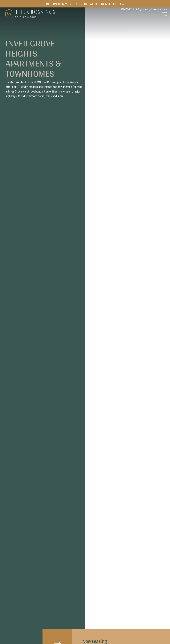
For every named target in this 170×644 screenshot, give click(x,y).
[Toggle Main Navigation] (165, 14)
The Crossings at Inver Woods (30, 14)
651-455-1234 (127, 9)
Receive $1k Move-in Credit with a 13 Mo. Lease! (85, 4)
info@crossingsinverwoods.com (152, 9)
